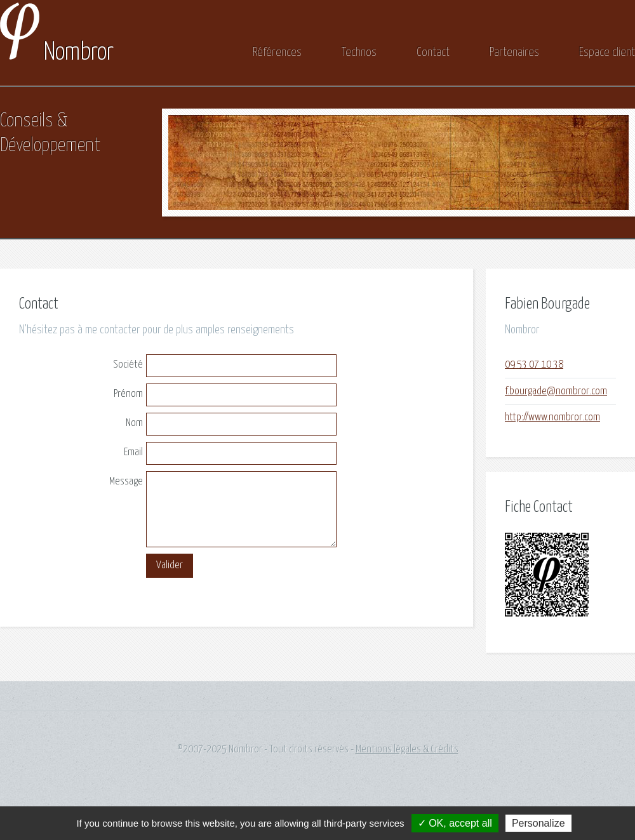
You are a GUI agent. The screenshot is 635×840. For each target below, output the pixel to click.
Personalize (538, 823)
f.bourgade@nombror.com (556, 391)
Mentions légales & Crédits (407, 750)
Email (133, 452)
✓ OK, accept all (455, 823)
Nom (134, 423)
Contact (433, 52)
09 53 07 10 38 (534, 365)
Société (128, 365)
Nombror (57, 53)
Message (126, 482)
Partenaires (514, 52)
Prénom (128, 394)
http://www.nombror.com (552, 417)
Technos (359, 52)
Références (277, 52)
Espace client (607, 52)
